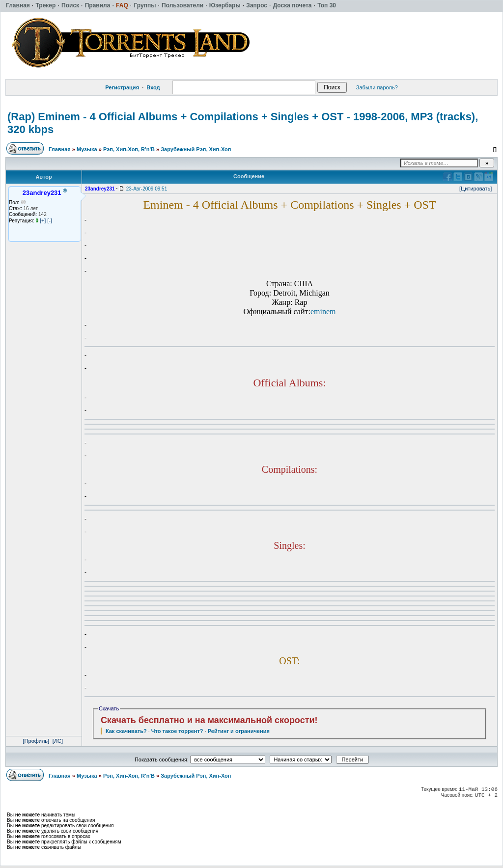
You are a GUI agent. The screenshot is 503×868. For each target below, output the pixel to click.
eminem (323, 312)
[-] (50, 220)
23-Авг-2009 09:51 (147, 189)
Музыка (87, 149)
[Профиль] (36, 741)
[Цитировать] (475, 189)
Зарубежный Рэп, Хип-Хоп (196, 149)
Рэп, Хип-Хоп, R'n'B (129, 149)
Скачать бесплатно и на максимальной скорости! (209, 720)
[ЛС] (58, 741)
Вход (153, 87)
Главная (60, 149)
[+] (43, 220)
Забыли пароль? (377, 87)
